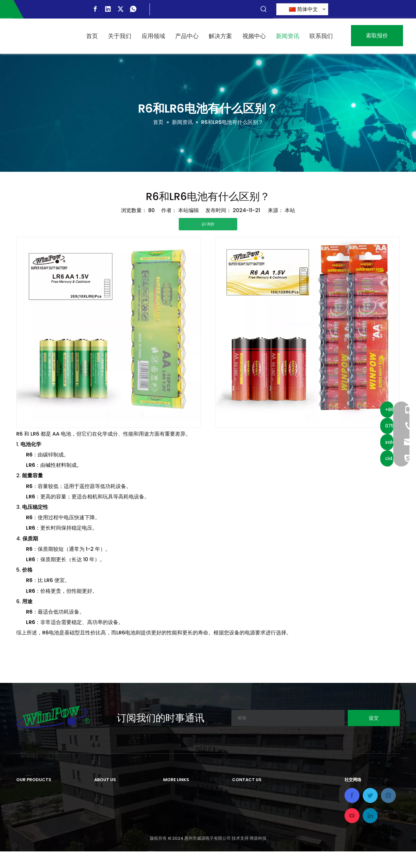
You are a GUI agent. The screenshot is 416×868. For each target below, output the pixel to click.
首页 (168, 792)
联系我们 (174, 835)
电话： (240, 827)
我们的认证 (107, 824)
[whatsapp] (133, 9)
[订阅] (374, 718)
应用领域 (174, 803)
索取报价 (377, 35)
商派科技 (258, 855)
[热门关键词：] (264, 9)
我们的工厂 (107, 814)
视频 (168, 824)
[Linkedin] (108, 9)
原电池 (24, 792)
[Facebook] (95, 9)
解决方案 (174, 814)
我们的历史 (107, 803)
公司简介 (105, 792)
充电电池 (27, 803)
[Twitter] (121, 9)
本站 (290, 210)
